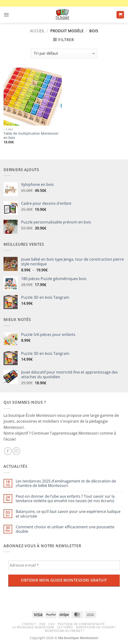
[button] (6, 15)
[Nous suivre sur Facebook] (8, 451)
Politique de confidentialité (81, 624)
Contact (29, 624)
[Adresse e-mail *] (64, 565)
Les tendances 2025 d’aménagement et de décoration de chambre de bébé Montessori (66, 483)
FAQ (42, 624)
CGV (51, 624)
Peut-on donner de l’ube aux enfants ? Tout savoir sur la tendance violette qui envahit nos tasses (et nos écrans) (65, 499)
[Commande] (64, 54)
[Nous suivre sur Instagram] (16, 451)
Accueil (37, 31)
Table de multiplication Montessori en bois (31, 135)
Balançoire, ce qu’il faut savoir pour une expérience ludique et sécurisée (68, 514)
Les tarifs (65, 627)
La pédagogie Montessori (33, 627)
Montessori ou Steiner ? (96, 627)
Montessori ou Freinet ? (64, 631)
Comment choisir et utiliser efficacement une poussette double (65, 529)
